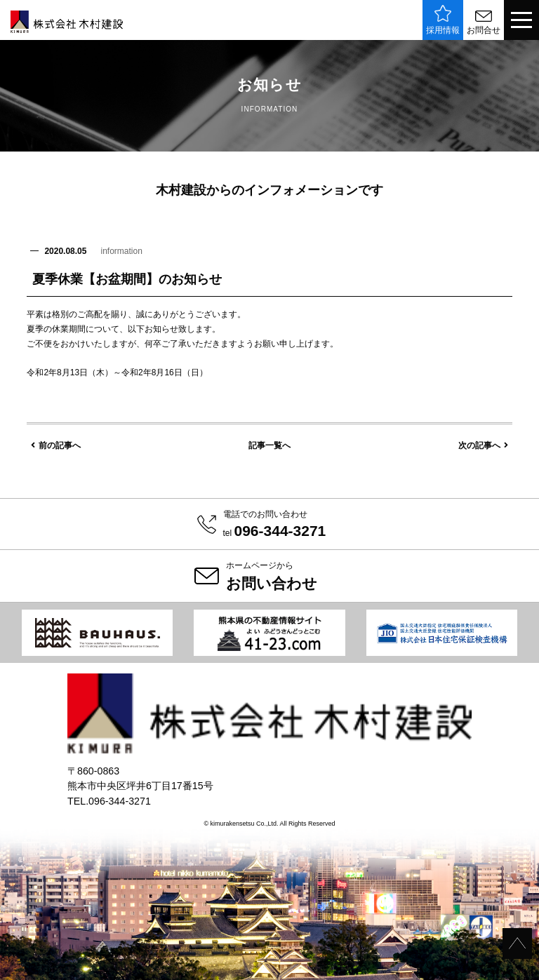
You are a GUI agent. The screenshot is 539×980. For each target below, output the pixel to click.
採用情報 (443, 20)
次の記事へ (483, 445)
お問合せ (484, 23)
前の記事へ (56, 445)
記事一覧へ (269, 445)
